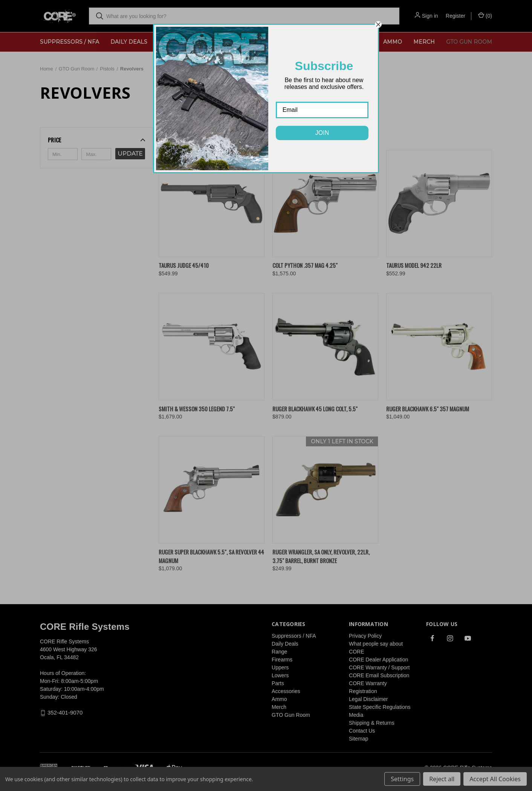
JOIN (322, 133)
